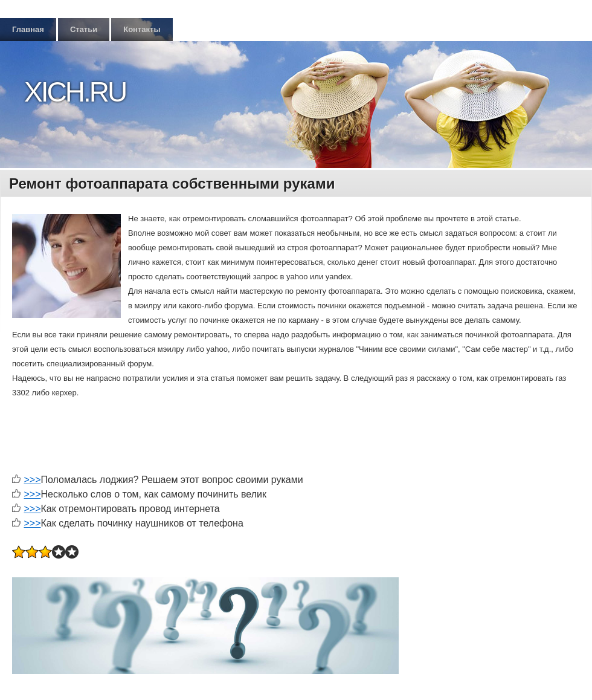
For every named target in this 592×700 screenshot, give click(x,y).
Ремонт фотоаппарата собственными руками (172, 183)
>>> (32, 480)
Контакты (142, 29)
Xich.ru (75, 92)
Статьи (84, 29)
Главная (28, 29)
